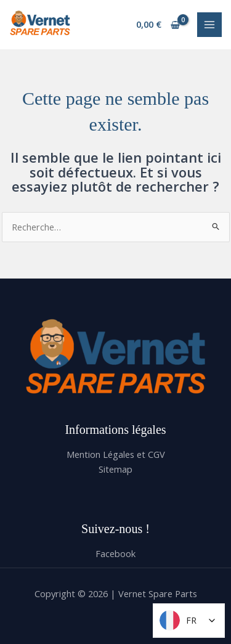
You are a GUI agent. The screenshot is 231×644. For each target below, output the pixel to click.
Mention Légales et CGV (116, 454)
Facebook (115, 553)
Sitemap (115, 469)
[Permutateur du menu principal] (209, 25)
